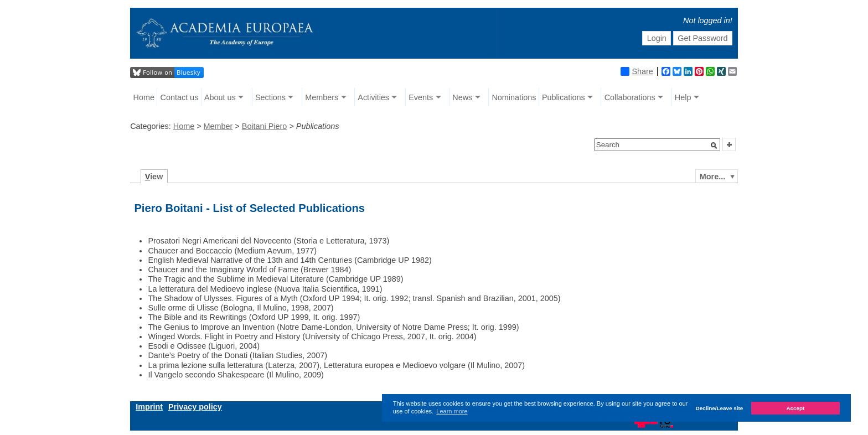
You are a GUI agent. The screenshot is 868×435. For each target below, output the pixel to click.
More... (712, 177)
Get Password (702, 38)
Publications (564, 97)
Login (657, 38)
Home (144, 97)
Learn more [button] (452, 411)
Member (218, 126)
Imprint (149, 407)
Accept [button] (795, 408)
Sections (270, 97)
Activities (373, 97)
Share (637, 71)
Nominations (514, 97)
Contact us (180, 97)
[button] (714, 146)
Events (421, 97)
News (462, 97)
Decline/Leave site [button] (720, 408)
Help (683, 97)
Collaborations (630, 97)
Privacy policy (195, 407)
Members (322, 97)
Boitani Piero (265, 126)
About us (220, 97)
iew (154, 177)
